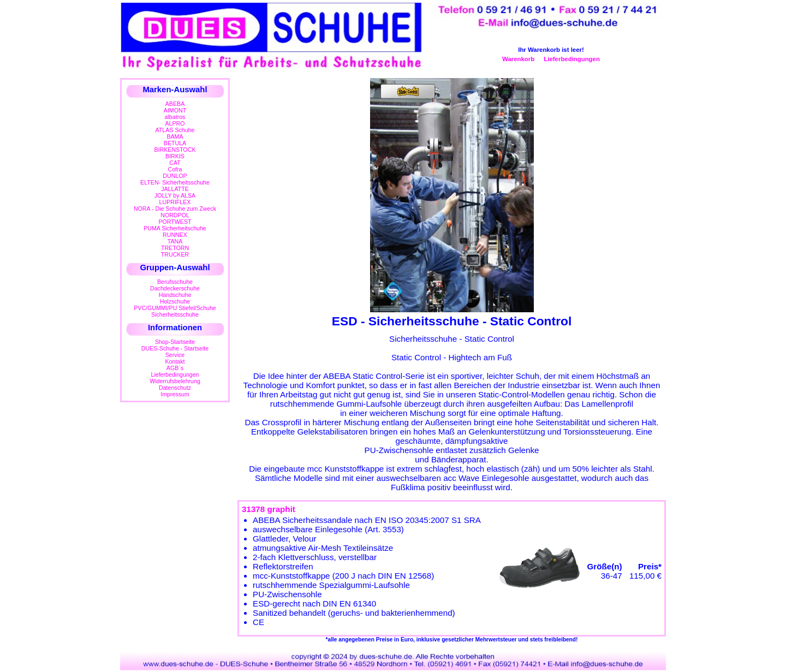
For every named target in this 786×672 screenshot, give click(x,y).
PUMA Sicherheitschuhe (175, 228)
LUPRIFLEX (175, 202)
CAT (175, 163)
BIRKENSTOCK (175, 150)
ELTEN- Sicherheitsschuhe (175, 182)
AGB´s (175, 368)
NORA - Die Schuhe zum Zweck (175, 209)
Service (175, 355)
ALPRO (175, 123)
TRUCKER (175, 254)
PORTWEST (175, 222)
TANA (175, 241)
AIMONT (175, 110)
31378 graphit (269, 509)
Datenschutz (175, 388)
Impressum (175, 394)
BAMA (175, 136)
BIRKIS (175, 156)
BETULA (175, 143)
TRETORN (175, 248)
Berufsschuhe (175, 282)
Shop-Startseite (175, 342)
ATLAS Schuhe (175, 130)
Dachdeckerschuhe (175, 288)
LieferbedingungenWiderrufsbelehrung (175, 378)
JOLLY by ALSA (175, 195)
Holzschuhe (175, 301)
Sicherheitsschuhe (175, 314)
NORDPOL (175, 215)
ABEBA (175, 104)
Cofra (175, 169)
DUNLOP (175, 176)
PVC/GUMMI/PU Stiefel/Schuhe (175, 308)
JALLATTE (175, 189)
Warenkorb (518, 59)
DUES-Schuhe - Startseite (175, 348)
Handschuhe (175, 295)
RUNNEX (175, 235)
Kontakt (175, 361)
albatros (175, 117)
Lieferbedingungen (572, 59)
